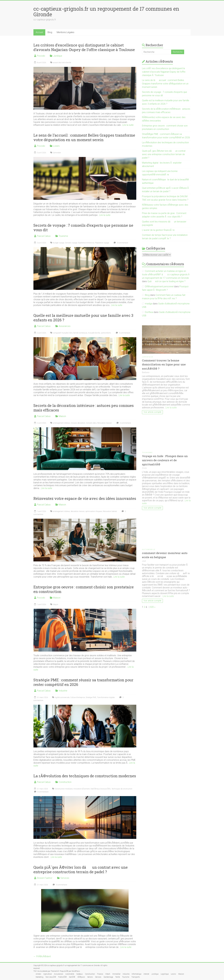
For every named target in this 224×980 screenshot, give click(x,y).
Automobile (149, 550)
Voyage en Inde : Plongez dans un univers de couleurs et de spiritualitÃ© (165, 460)
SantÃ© (72, 977)
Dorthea (149, 312)
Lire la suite (128, 125)
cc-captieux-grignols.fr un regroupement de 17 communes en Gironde (106, 11)
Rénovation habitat (110, 511)
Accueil (39, 32)
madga (149, 304)
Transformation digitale (106, 697)
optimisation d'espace (94, 511)
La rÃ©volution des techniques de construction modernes (85, 776)
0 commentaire (120, 243)
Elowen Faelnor (45, 878)
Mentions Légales (65, 32)
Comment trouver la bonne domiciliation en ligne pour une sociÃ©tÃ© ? (164, 364)
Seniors (90, 977)
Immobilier (116, 974)
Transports (136, 977)
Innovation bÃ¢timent (82, 789)
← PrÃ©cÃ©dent (42, 956)
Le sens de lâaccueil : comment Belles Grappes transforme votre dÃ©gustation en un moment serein (165, 84)
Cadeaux (79, 974)
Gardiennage (108, 977)
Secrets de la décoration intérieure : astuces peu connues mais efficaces (84, 408)
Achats (38, 974)
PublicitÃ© (62, 977)
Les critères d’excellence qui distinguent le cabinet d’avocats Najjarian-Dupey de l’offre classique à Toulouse (84, 47)
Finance (100, 974)
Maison (62, 416)
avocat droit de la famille (62, 63)
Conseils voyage (71, 243)
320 (152, 607)
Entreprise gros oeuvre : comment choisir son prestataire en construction (84, 589)
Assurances (65, 326)
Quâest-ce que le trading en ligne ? (166, 281)
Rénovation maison (104, 423)
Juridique (58, 56)
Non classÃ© (51, 977)
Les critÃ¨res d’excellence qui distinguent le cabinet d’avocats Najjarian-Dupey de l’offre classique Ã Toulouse (164, 72)
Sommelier (57, 153)
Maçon (56, 604)
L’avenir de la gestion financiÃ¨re (158, 230)
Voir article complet (152, 412)
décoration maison (78, 511)
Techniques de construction (122, 789)
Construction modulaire (64, 789)
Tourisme (63, 236)
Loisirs (56, 146)
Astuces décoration (78, 423)
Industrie (63, 691)
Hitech (108, 974)
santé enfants (106, 333)
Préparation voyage (102, 243)
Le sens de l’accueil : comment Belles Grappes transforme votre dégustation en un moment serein (84, 137)
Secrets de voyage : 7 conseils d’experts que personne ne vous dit (83, 228)
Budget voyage (58, 243)
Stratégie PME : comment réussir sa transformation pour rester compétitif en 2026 (83, 682)
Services (65, 878)
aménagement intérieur (61, 423)
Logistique (165, 974)
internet (146, 974)
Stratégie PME (91, 697)
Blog (50, 32)
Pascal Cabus (44, 236)
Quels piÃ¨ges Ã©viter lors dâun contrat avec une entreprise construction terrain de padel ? (81, 870)
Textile (118, 977)
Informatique (136, 974)
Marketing (39, 977)
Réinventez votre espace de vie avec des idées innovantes (85, 498)
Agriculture (48, 974)
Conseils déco (91, 423)
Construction (65, 782)
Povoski (41, 56)
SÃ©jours (81, 977)
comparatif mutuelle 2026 (63, 333)
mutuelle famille (94, 333)
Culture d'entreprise (78, 697)
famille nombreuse (80, 333)
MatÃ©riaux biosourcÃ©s (101, 789)
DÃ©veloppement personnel (159, 286)
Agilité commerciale (62, 697)
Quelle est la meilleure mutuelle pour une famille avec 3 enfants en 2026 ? (83, 318)
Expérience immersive (86, 243)
